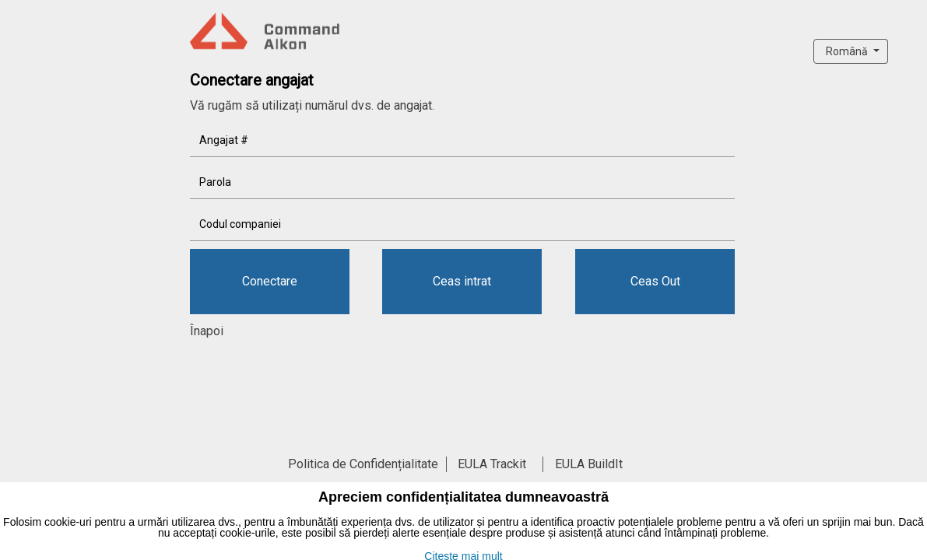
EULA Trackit (492, 464)
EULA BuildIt (589, 464)
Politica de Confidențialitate (363, 464)
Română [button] (848, 51)
